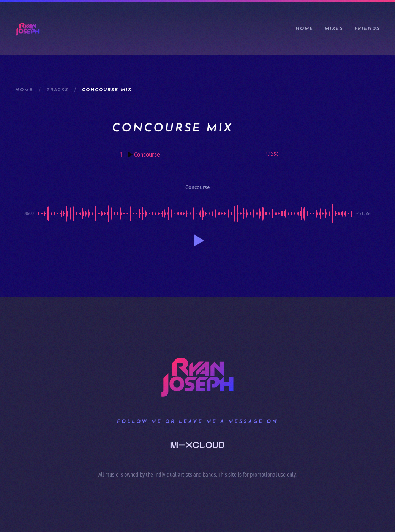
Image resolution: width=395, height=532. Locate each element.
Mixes (334, 29)
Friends (367, 29)
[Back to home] (28, 29)
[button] (197, 241)
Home (304, 29)
